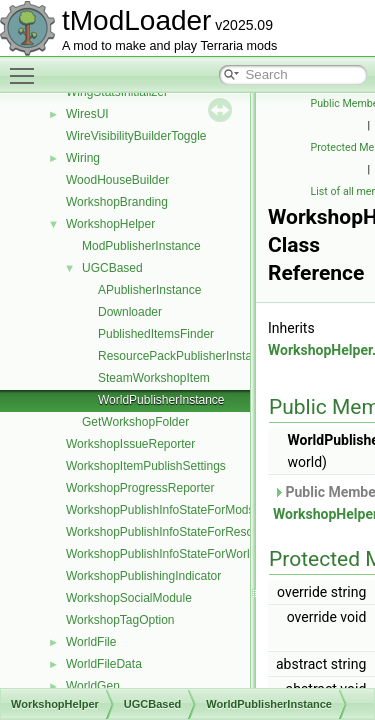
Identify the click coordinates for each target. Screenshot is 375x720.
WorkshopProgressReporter (140, 488)
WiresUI (87, 114)
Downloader (130, 312)
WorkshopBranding (117, 202)
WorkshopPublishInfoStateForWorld (161, 554)
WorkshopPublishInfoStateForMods (160, 510)
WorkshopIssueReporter (130, 444)
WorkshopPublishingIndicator (143, 576)
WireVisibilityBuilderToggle (136, 136)
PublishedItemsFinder (156, 334)
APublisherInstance (149, 290)
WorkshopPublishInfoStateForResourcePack (184, 532)
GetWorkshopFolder (135, 422)
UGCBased (112, 268)
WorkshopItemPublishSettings (146, 466)
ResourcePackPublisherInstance (184, 356)
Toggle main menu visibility (27, 67)
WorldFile (91, 642)
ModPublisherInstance (141, 246)
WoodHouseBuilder (117, 180)
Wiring (83, 158)
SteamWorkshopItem (154, 378)
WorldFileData (104, 664)
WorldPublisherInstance (161, 400)
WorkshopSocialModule (129, 598)
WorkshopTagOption (120, 620)
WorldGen (93, 686)
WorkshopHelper (110, 224)
